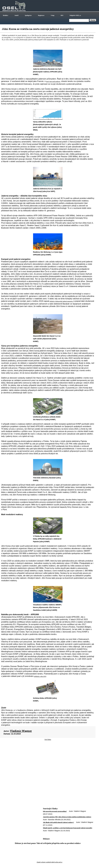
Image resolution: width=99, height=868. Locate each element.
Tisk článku (48, 740)
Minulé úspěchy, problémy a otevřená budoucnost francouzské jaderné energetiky (68, 828)
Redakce (6, 15)
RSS (62, 15)
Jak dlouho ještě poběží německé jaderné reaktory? (58, 822)
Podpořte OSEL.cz (75, 15)
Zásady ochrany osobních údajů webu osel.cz (49, 862)
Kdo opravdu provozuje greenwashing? (55, 811)
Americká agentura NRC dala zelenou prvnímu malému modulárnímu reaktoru (67, 817)
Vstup (53, 15)
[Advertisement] (48, 759)
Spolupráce (28, 15)
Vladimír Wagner (21, 731)
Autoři (16, 15)
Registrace (41, 15)
